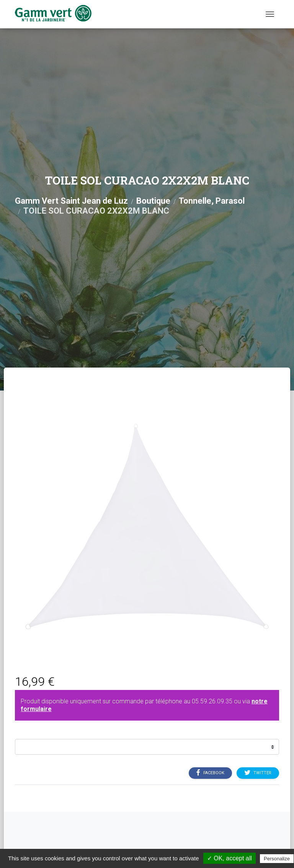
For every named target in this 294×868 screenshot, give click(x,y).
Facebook (210, 773)
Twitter (258, 773)
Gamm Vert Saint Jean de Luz (71, 201)
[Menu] (270, 14)
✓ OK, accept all (229, 858)
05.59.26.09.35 (212, 701)
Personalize (277, 859)
